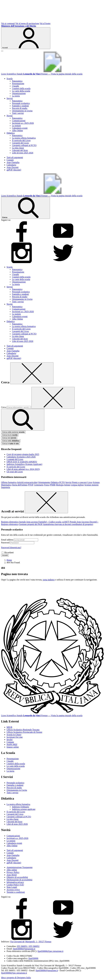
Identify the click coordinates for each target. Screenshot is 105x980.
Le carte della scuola (21, 91)
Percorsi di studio (20, 108)
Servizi (68, 482)
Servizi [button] (10, 98)
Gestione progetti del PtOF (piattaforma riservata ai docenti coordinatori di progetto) (56, 524)
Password (5, 543)
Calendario (11, 165)
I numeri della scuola (21, 88)
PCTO (62, 482)
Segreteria (6, 487)
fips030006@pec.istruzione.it (51, 951)
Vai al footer (45, 23)
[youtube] (63, 241)
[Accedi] (26, 38)
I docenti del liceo (20, 150)
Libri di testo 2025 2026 (23, 153)
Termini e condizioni (16, 892)
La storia (16, 96)
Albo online (12, 870)
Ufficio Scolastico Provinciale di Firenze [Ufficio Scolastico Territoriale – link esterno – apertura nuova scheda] (24, 732)
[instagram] (22, 262)
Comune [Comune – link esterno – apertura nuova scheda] (10, 742)
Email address (7, 540)
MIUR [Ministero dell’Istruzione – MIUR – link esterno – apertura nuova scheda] (9, 727)
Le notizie (16, 126)
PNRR (53, 485)
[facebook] (22, 241)
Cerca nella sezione (13, 432)
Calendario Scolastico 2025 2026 (21, 457)
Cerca (4, 407)
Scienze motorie (91, 485)
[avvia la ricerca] (23, 420)
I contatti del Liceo (15, 459)
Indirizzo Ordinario (21, 807)
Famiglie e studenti (20, 106)
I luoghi (15, 86)
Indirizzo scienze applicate (24, 809)
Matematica (6, 485)
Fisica (47, 485)
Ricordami (9, 552)
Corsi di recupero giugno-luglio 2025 (23, 454)
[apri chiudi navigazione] (2, 51)
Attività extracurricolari (27, 482)
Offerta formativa (9, 482)
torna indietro (49, 580)
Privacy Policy (13, 872)
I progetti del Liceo (20, 143)
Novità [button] (10, 116)
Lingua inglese (77, 485)
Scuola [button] (10, 79)
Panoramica (17, 81)
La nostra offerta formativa (24, 138)
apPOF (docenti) (14, 170)
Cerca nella (11, 441)
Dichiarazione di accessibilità (19, 880)
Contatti (10, 160)
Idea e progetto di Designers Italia (16, 978)
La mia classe (18, 148)
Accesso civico (13, 890)
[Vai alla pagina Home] (9, 560)
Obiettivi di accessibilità (17, 877)
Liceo (90, 482)
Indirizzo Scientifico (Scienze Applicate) (24, 464)
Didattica (55, 482)
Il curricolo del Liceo (21, 140)
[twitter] (63, 262)
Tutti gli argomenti (15, 157)
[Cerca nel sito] (25, 208)
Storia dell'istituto (20, 485)
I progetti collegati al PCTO (24, 145)
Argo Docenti (13, 167)
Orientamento (44, 482)
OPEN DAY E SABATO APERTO (22, 462)
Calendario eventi (20, 128)
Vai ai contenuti (8, 23)
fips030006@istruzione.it (24, 949)
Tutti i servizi (18, 113)
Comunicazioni (19, 121)
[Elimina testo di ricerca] (53, 398)
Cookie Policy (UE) (15, 885)
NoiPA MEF (12, 744)
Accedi (5, 555)
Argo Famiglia (13, 162)
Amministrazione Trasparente (20, 867)
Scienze (96, 482)
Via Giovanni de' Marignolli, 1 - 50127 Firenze (31, 942)
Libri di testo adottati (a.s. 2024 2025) (23, 469)
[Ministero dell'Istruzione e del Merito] (19, 26)
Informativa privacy (15, 882)
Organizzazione (19, 93)
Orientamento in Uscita (22, 111)
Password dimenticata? (11, 548)
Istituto (67, 485)
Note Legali (12, 887)
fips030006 (33, 958)
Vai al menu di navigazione (27, 23)
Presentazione (18, 83)
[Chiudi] (32, 373)
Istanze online (13, 747)
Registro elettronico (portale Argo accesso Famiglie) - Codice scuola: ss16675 (35, 522)
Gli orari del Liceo (15, 472)
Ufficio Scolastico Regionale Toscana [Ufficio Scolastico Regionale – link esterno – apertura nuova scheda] (23, 730)
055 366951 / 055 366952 (28, 946)
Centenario (39, 485)
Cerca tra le (10, 435)
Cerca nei (9, 438)
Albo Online (17, 131)
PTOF (31, 485)
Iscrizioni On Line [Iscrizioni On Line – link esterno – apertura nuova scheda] (15, 737)
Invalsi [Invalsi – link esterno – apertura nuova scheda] (10, 740)
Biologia (60, 485)
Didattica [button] (11, 133)
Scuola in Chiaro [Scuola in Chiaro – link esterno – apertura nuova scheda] (14, 735)
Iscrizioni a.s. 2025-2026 (23, 123)
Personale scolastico (21, 103)
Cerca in (10, 444)
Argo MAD (12, 875)
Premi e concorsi (79, 482)
